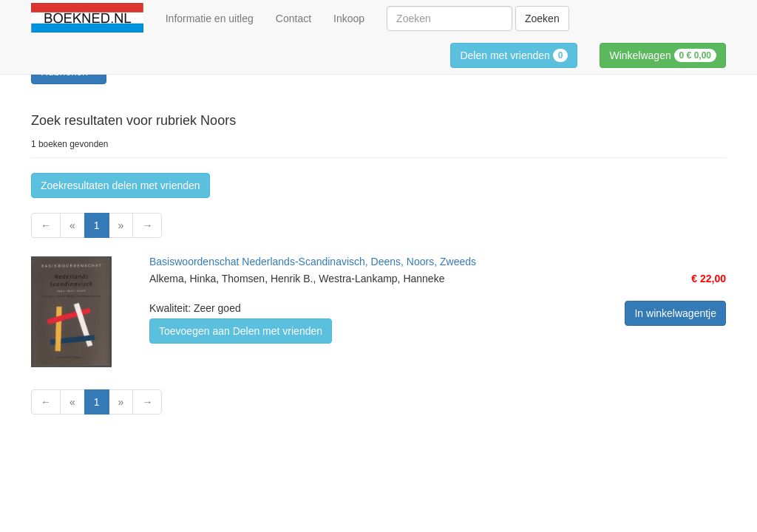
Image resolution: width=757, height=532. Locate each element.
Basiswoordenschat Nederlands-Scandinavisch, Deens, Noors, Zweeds (313, 262)
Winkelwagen (663, 55)
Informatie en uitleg (210, 18)
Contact (293, 18)
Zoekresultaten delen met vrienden (120, 185)
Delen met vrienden (514, 55)
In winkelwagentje (675, 313)
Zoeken (542, 18)
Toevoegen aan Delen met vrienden (241, 331)
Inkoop (349, 18)
